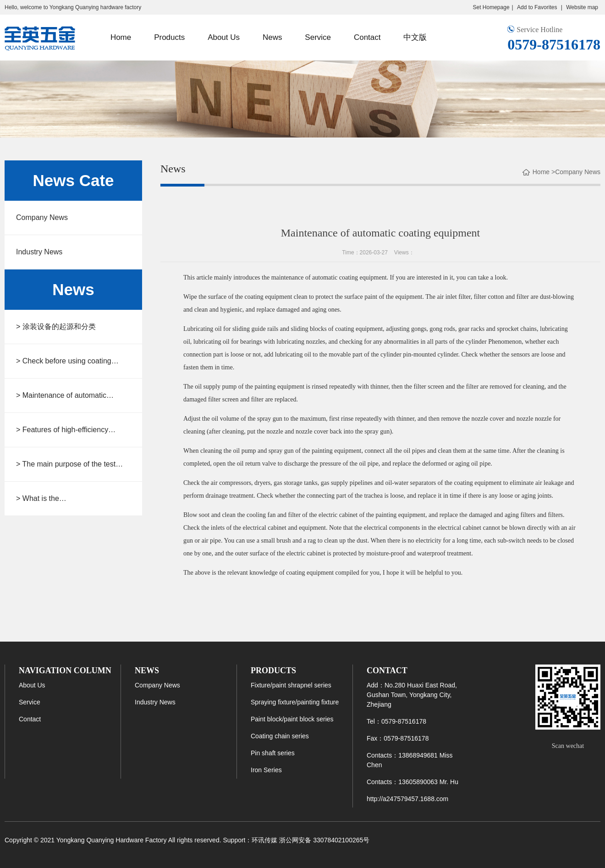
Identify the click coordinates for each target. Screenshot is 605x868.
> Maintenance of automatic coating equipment (61, 396)
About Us (224, 37)
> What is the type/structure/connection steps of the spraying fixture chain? (71, 499)
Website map (582, 7)
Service (318, 37)
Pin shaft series (273, 753)
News (272, 37)
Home (121, 37)
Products (169, 37)
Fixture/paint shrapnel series (291, 685)
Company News (42, 217)
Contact (367, 37)
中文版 (415, 37)
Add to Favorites (538, 7)
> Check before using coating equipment (64, 362)
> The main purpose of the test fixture (66, 465)
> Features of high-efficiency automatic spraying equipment (65, 431)
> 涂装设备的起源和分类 (56, 327)
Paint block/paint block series (292, 719)
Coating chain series (280, 736)
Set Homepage (491, 7)
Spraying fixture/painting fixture (295, 702)
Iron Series (266, 770)
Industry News (39, 252)
